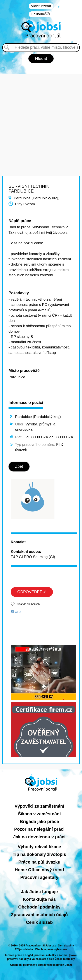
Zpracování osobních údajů (39, 915)
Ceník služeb (39, 922)
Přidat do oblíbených (28, 604)
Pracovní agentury (39, 877)
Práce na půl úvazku (39, 862)
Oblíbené (41, 14)
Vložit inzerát (41, 6)
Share (16, 612)
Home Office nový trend (39, 870)
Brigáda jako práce (39, 821)
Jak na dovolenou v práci (39, 837)
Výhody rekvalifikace (39, 847)
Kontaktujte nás (39, 899)
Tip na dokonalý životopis (39, 854)
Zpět (19, 466)
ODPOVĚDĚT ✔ (32, 592)
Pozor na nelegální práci (39, 829)
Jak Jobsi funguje (39, 892)
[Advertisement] (41, 115)
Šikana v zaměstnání (39, 814)
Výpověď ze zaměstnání (39, 806)
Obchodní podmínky (39, 907)
